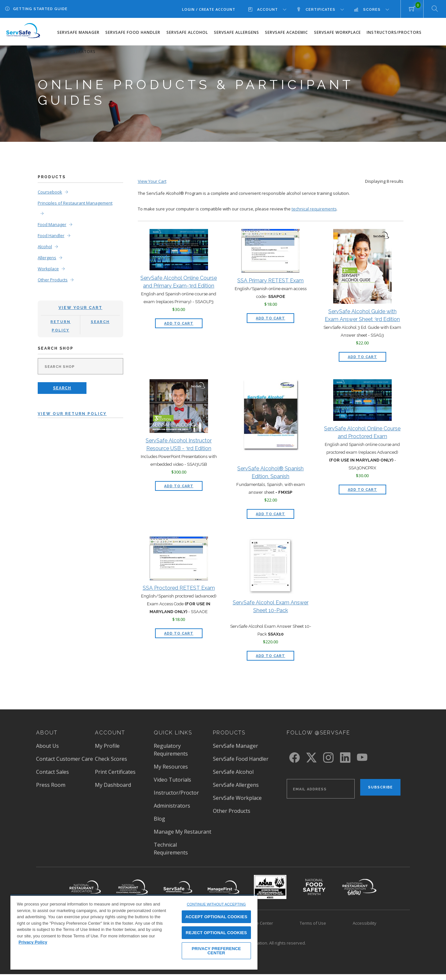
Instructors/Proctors (394, 32)
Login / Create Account (209, 9)
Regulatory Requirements (171, 748)
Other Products (53, 278)
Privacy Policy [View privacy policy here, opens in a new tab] (33, 942)
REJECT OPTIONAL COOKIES (216, 933)
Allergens (47, 256)
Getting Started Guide (40, 9)
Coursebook (50, 190)
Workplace (48, 267)
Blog (159, 817)
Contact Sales (52, 770)
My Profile (107, 744)
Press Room (51, 783)
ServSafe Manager (78, 32)
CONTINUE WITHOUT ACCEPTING (216, 904)
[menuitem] (272, 9)
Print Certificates (115, 770)
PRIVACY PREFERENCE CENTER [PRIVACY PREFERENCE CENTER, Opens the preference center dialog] (216, 951)
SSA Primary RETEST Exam (270, 278)
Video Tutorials (172, 778)
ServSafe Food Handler (133, 32)
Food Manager (52, 222)
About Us (47, 744)
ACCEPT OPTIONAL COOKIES (216, 917)
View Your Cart (80, 306)
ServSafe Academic (286, 32)
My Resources (171, 765)
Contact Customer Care (65, 757)
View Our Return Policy (72, 412)
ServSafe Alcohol (187, 32)
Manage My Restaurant (183, 830)
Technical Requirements (171, 847)
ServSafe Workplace (337, 32)
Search (100, 320)
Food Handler (51, 234)
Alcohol (45, 245)
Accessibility (365, 921)
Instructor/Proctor (176, 791)
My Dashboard (113, 783)
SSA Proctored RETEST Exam (179, 586)
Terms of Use (313, 921)
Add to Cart (183, 320)
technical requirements (314, 207)
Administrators (76, 52)
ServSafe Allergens (236, 32)
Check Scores (111, 757)
